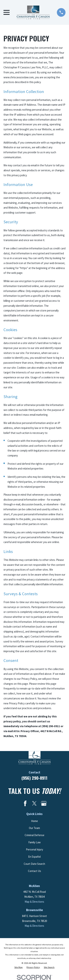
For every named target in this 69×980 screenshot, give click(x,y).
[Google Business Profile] (44, 803)
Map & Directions (34, 902)
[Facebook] (25, 803)
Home (34, 821)
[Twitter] (34, 803)
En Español (34, 857)
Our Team (34, 828)
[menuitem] (18, 967)
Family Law (34, 842)
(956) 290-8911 (34, 778)
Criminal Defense (34, 835)
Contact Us (34, 871)
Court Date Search (34, 864)
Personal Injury (34, 849)
